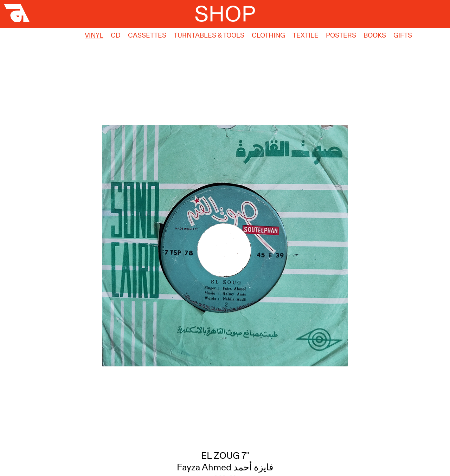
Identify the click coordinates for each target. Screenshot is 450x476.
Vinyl (94, 35)
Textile (306, 35)
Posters (341, 35)
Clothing (268, 35)
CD (116, 35)
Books (375, 35)
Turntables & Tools (209, 35)
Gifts (403, 35)
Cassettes (147, 35)
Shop (225, 14)
